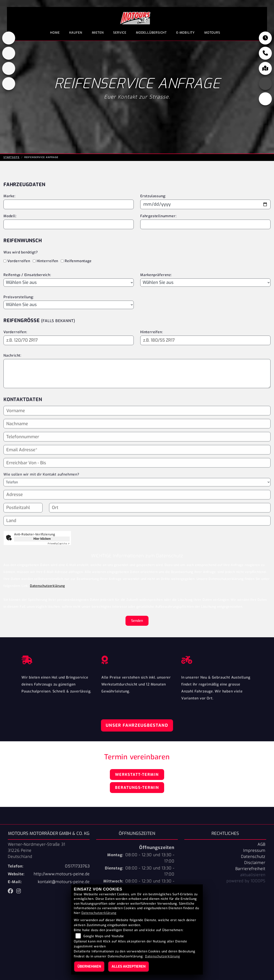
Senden (137, 621)
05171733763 (77, 866)
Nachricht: (12, 355)
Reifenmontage (78, 261)
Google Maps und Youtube (104, 936)
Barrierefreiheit (250, 869)
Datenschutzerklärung (47, 586)
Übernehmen (89, 966)
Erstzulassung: (153, 196)
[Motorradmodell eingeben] (69, 224)
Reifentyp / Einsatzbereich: (27, 275)
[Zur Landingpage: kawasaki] (9, 38)
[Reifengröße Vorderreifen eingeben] (69, 340)
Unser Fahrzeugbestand (137, 725)
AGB (261, 844)
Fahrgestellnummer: (158, 216)
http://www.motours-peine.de (62, 874)
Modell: (10, 216)
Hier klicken (42, 539)
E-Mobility (186, 33)
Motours (212, 33)
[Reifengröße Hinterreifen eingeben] (205, 340)
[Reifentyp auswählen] (69, 283)
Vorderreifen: (15, 332)
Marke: (9, 196)
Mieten (98, 33)
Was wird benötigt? (21, 252)
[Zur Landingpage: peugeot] (9, 53)
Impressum (254, 851)
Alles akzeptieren (129, 966)
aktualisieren (253, 875)
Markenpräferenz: (156, 275)
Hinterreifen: (151, 332)
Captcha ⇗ (59, 544)
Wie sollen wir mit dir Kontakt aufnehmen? (41, 484)
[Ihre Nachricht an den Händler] (137, 374)
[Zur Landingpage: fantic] (9, 68)
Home (55, 33)
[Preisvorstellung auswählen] (69, 305)
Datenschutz (253, 857)
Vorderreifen (19, 261)
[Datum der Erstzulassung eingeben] (205, 204)
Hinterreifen (48, 261)
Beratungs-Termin (137, 788)
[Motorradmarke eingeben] (69, 204)
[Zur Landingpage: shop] (9, 84)
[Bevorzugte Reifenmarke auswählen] (205, 283)
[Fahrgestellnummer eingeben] (205, 224)
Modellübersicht (151, 33)
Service (120, 33)
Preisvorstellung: (19, 297)
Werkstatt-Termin (137, 775)
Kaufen (76, 33)
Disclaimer (255, 863)
